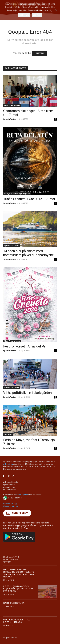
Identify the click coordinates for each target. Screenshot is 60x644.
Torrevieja (8, 434)
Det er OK (24, 15)
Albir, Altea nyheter (12, 105)
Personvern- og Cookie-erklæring (11, 505)
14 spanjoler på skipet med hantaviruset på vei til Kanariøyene (28, 253)
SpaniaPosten (10, 119)
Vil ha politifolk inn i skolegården (27, 393)
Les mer (37, 15)
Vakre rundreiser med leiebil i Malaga (17, 628)
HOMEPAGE (40, 53)
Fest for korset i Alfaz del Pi (24, 346)
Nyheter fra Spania (12, 246)
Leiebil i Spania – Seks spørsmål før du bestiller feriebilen (20, 595)
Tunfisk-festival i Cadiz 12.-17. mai (29, 199)
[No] (56, 10)
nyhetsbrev (8, 464)
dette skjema (22, 495)
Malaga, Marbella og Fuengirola (17, 193)
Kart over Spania (14, 610)
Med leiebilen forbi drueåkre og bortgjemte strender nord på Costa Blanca (19, 580)
